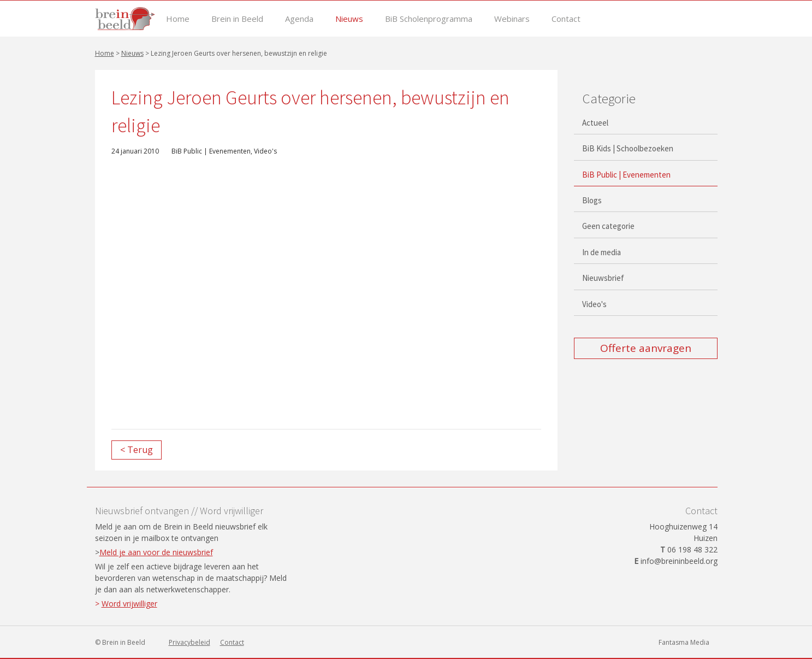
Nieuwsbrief (603, 278)
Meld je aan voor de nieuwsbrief (156, 552)
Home (178, 19)
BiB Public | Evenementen (211, 151)
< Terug (137, 450)
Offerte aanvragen (646, 348)
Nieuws (349, 19)
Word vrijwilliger (129, 604)
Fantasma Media (684, 642)
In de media (601, 252)
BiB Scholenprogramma (429, 19)
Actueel (595, 123)
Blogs (592, 200)
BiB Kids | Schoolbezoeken (628, 148)
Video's (265, 151)
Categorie (609, 98)
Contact (566, 19)
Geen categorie (608, 226)
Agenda (299, 19)
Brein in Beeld (237, 19)
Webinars (512, 19)
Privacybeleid (189, 642)
